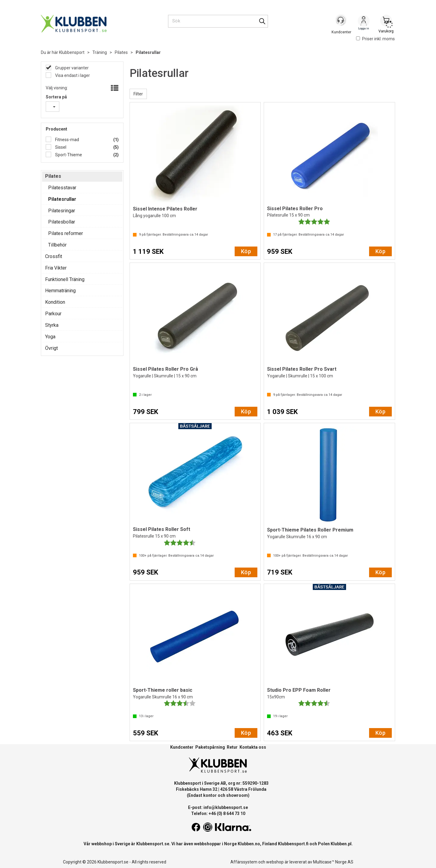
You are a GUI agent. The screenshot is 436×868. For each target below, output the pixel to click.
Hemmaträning (60, 291)
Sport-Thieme (68, 155)
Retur (232, 747)
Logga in (364, 22)
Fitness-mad (67, 140)
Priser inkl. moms (375, 39)
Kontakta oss (253, 747)
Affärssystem (244, 862)
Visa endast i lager (72, 75)
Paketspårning (210, 747)
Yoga (50, 337)
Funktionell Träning (65, 279)
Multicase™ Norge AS (333, 862)
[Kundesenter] (341, 21)
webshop (275, 862)
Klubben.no (249, 844)
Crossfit (54, 256)
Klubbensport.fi (293, 844)
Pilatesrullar (148, 52)
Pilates (121, 52)
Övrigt (51, 348)
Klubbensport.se (153, 844)
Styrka (52, 325)
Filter (138, 94)
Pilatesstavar (62, 188)
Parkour (53, 314)
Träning (100, 52)
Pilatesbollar (62, 222)
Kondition (55, 302)
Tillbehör (57, 245)
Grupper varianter (71, 68)
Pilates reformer (66, 233)
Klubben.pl (341, 844)
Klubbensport (72, 52)
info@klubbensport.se (226, 807)
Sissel (60, 147)
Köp (246, 251)
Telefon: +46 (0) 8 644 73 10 (218, 813)
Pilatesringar (62, 211)
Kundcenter (182, 747)
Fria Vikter (56, 268)
